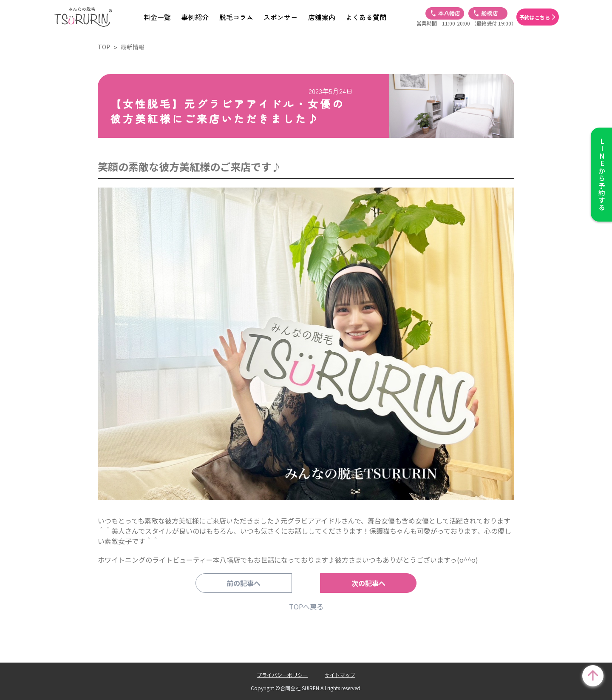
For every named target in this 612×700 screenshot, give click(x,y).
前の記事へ (249, 583)
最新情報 (133, 47)
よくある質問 (366, 17)
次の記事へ (363, 583)
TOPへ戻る (306, 606)
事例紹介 (195, 17)
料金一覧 (157, 17)
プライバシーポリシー (282, 675)
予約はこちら (535, 17)
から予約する (601, 175)
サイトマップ (340, 675)
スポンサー (280, 17)
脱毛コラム (236, 17)
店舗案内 (322, 17)
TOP (104, 47)
